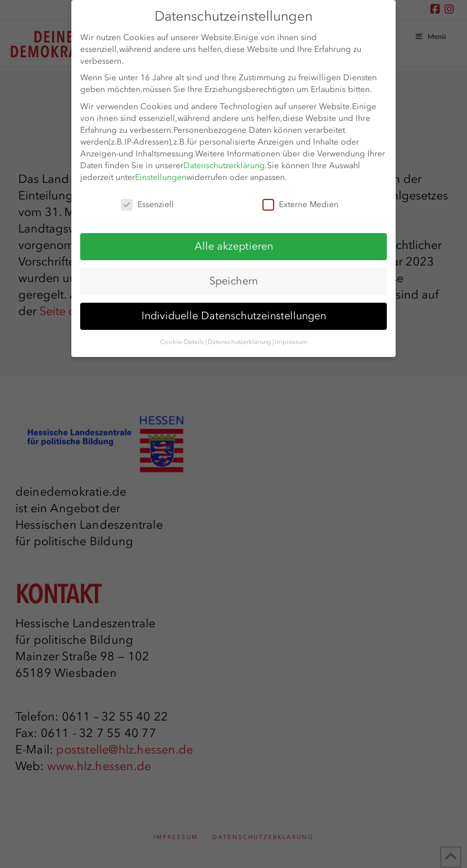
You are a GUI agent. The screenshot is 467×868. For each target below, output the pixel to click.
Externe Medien (300, 205)
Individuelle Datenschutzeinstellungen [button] (234, 316)
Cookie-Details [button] (182, 342)
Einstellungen (161, 177)
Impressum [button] (291, 342)
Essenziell (147, 205)
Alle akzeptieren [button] (234, 246)
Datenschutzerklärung (224, 166)
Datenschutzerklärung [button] (239, 342)
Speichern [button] (233, 281)
